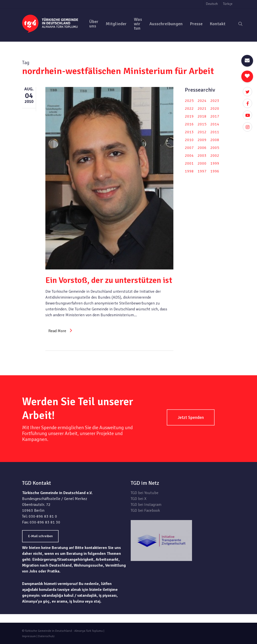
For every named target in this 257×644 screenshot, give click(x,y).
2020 (215, 109)
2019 (189, 116)
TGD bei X (139, 499)
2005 (215, 148)
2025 (189, 101)
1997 (202, 171)
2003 (202, 156)
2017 (215, 116)
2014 (215, 124)
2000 (202, 163)
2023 (215, 101)
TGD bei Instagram (146, 505)
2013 (189, 132)
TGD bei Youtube (145, 493)
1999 (215, 163)
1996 (215, 171)
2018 (202, 116)
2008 (215, 140)
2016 (189, 124)
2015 (202, 124)
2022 (189, 109)
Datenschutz (46, 636)
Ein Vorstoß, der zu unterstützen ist (109, 280)
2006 (202, 148)
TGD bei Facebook (145, 510)
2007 (189, 148)
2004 (189, 156)
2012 (202, 132)
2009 (202, 140)
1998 (189, 171)
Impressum (29, 636)
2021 (202, 109)
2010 (189, 140)
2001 (189, 163)
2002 (215, 156)
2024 (202, 101)
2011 (215, 132)
